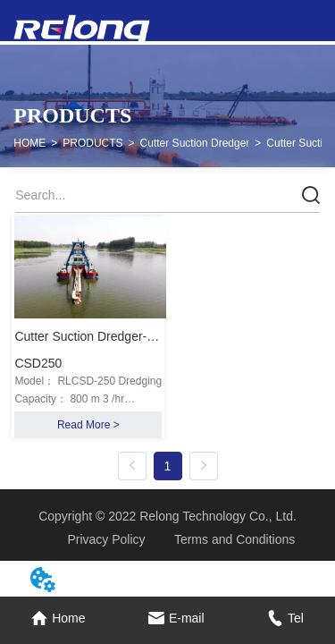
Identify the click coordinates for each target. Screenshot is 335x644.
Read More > (88, 425)
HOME (29, 143)
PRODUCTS (92, 143)
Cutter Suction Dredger (195, 143)
